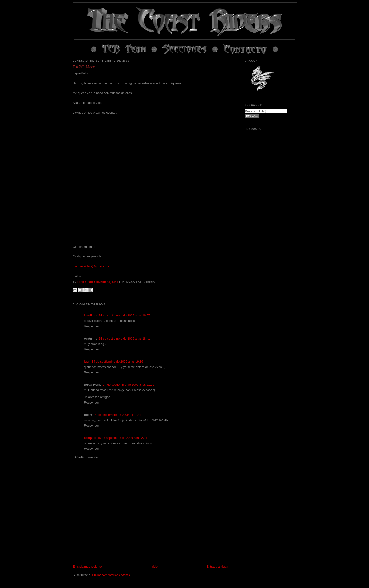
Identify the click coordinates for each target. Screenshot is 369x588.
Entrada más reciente (87, 566)
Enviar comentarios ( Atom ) (111, 575)
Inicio (154, 566)
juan (87, 362)
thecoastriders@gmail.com (91, 266)
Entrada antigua (217, 566)
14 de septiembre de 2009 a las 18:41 (124, 338)
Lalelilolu (91, 315)
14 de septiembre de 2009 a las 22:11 (119, 415)
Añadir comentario (88, 457)
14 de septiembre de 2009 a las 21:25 (128, 385)
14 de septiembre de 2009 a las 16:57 (124, 315)
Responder (92, 326)
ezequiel (90, 438)
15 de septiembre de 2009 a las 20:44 (123, 438)
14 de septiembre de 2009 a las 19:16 (117, 362)
